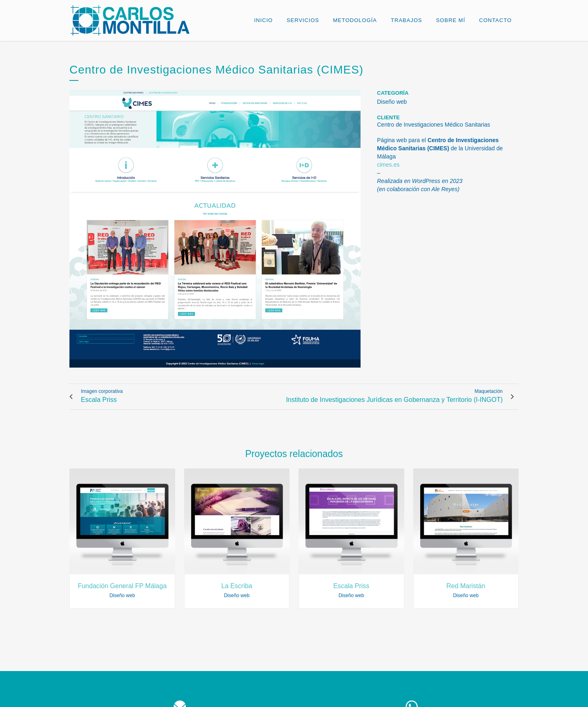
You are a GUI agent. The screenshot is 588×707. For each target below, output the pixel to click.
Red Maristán (466, 586)
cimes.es (388, 165)
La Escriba (237, 586)
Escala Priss (351, 586)
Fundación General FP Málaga (122, 586)
